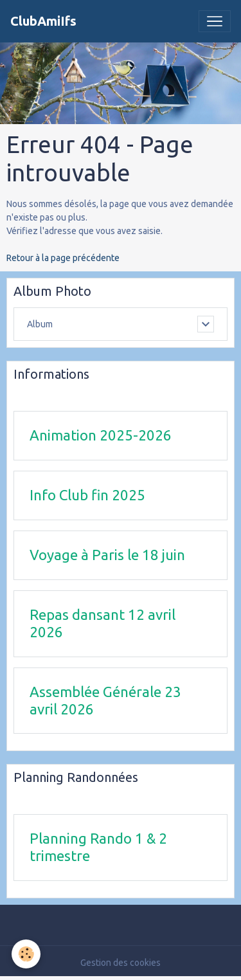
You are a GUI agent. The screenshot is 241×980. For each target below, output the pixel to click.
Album (40, 324)
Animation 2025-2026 (101, 435)
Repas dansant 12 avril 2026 (103, 623)
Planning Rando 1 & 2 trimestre (98, 847)
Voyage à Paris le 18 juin (107, 555)
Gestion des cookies (121, 963)
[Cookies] (26, 954)
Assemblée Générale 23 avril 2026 (105, 700)
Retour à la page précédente (63, 258)
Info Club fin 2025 (87, 495)
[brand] (43, 21)
